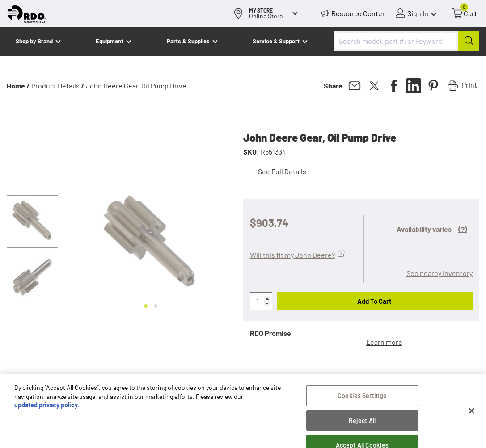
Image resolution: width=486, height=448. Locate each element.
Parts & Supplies (188, 41)
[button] (32, 222)
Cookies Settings (362, 398)
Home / (18, 86)
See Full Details (282, 171)
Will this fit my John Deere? (292, 255)
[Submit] (469, 41)
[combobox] (406, 41)
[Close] (472, 414)
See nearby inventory (440, 273)
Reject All (362, 423)
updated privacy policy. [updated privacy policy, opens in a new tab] (47, 408)
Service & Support (276, 41)
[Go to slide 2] (156, 306)
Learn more (384, 342)
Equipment (110, 41)
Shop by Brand (34, 41)
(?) (463, 229)
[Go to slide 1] (146, 306)
